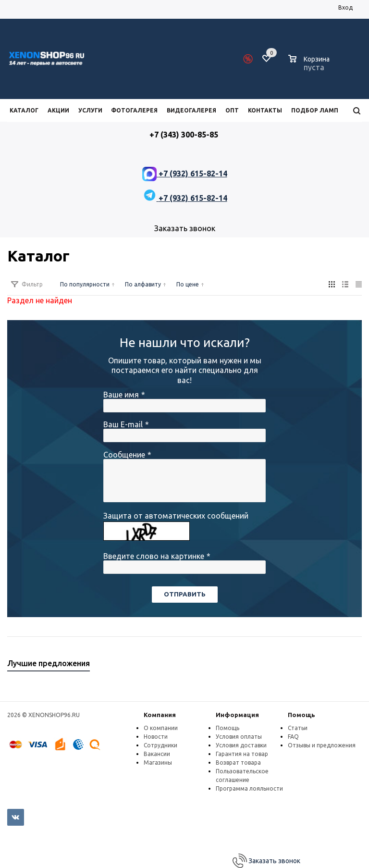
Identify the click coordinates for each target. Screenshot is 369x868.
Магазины (158, 763)
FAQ (293, 737)
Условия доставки (241, 745)
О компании (161, 728)
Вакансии (157, 754)
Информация (237, 715)
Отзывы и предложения (322, 745)
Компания (160, 715)
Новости (156, 737)
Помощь (301, 715)
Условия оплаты (239, 737)
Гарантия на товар (242, 754)
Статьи (298, 728)
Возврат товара (238, 763)
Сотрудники (160, 745)
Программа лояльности (249, 788)
